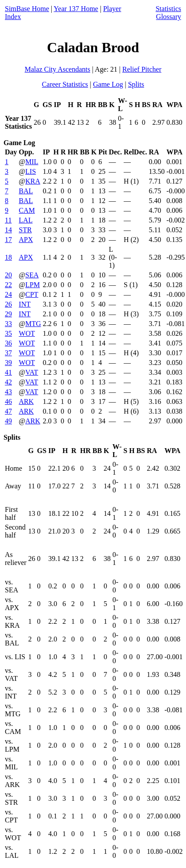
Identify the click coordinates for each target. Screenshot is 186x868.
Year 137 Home (76, 9)
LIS (30, 171)
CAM (27, 210)
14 (8, 230)
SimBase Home (27, 9)
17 (8, 240)
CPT (32, 294)
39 (8, 363)
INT (25, 304)
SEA (32, 275)
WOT (27, 333)
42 (8, 382)
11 (8, 220)
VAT (32, 372)
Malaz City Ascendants (57, 69)
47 (8, 411)
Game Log (108, 84)
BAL (26, 191)
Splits (136, 84)
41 (8, 372)
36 (8, 343)
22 (8, 285)
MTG (33, 324)
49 (8, 421)
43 (8, 392)
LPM (32, 285)
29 (8, 314)
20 (8, 275)
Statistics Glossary (168, 13)
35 (8, 333)
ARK (27, 401)
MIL (32, 162)
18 (8, 257)
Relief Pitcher (142, 69)
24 (8, 294)
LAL (26, 220)
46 (8, 401)
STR (25, 230)
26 (8, 304)
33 (8, 324)
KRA (33, 181)
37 (8, 353)
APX (26, 240)
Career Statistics (65, 84)
